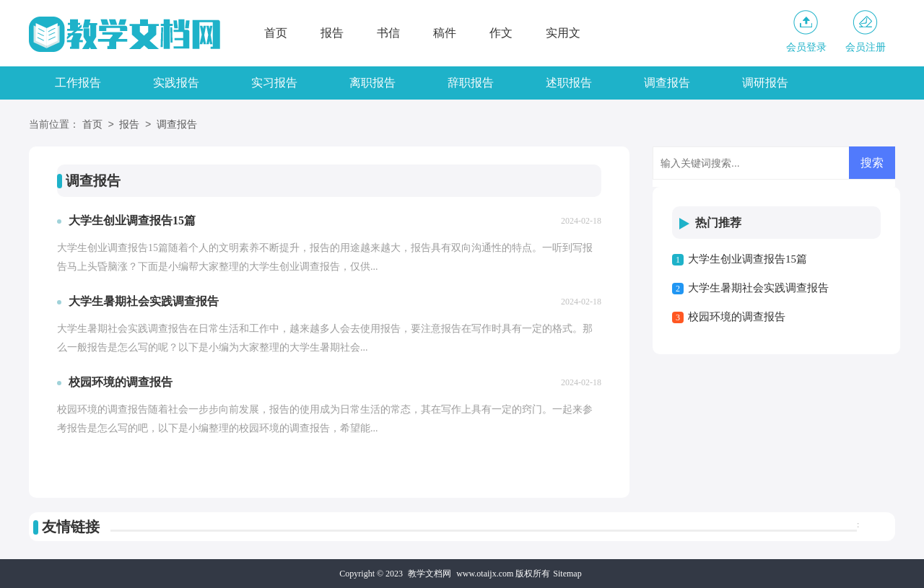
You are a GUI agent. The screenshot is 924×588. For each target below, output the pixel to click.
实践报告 (176, 83)
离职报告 (372, 83)
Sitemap (567, 574)
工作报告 (78, 83)
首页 (276, 33)
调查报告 (667, 83)
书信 (388, 33)
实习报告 (274, 83)
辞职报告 (471, 83)
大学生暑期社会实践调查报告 (758, 288)
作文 (501, 33)
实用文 (563, 33)
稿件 (445, 33)
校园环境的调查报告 (737, 317)
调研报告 (765, 83)
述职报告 (569, 83)
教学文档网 (430, 574)
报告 (332, 33)
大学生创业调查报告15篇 (748, 259)
